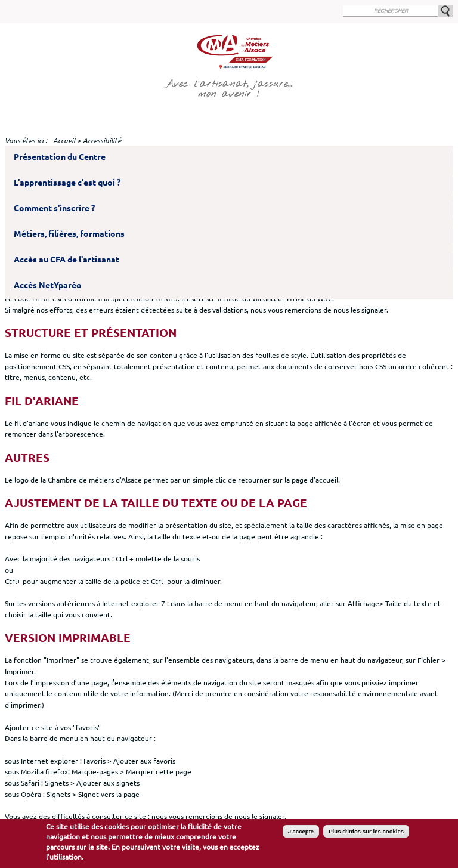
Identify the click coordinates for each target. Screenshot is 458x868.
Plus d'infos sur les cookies (366, 833)
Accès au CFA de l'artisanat (66, 260)
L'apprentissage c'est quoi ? (67, 183)
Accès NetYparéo (48, 285)
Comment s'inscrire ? (54, 208)
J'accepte (301, 833)
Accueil (64, 140)
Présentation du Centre (60, 157)
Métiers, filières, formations (69, 234)
